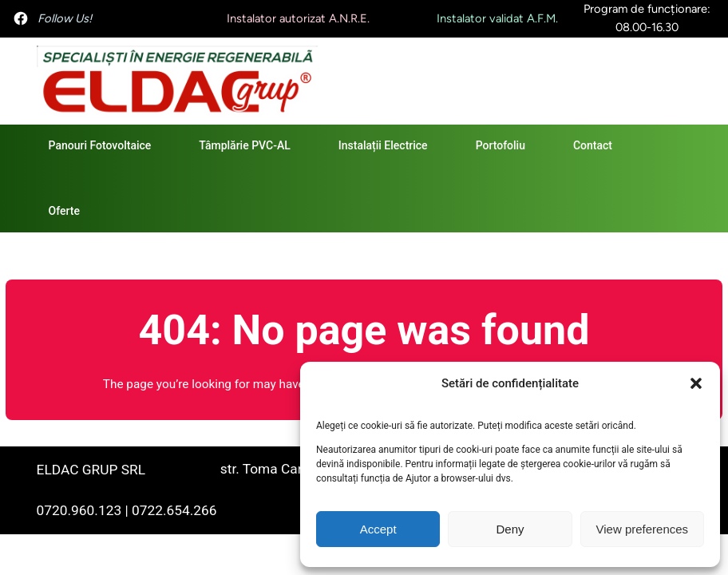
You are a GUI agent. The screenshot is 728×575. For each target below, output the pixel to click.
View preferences (643, 529)
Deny (510, 529)
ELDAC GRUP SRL (91, 470)
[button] (696, 383)
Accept (378, 529)
